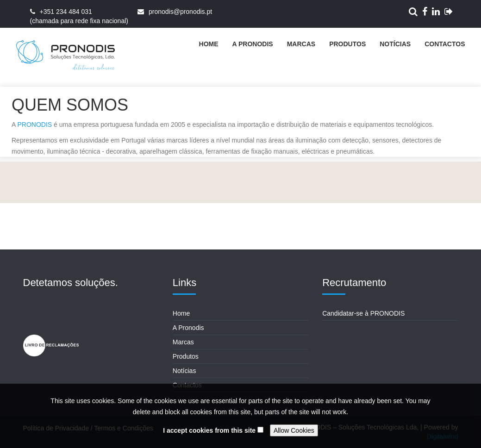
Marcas (301, 44)
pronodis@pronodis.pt (180, 12)
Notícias (395, 44)
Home (209, 44)
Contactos (445, 44)
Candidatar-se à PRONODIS (363, 313)
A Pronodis (253, 44)
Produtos (347, 44)
